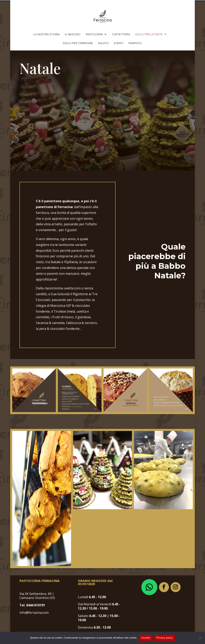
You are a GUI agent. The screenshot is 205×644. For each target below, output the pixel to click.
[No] (200, 638)
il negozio (73, 34)
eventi (119, 43)
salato (103, 43)
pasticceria (94, 34)
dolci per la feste (149, 34)
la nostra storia (47, 34)
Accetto (146, 638)
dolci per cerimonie (78, 43)
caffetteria (121, 34)
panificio (135, 43)
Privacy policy (165, 638)
